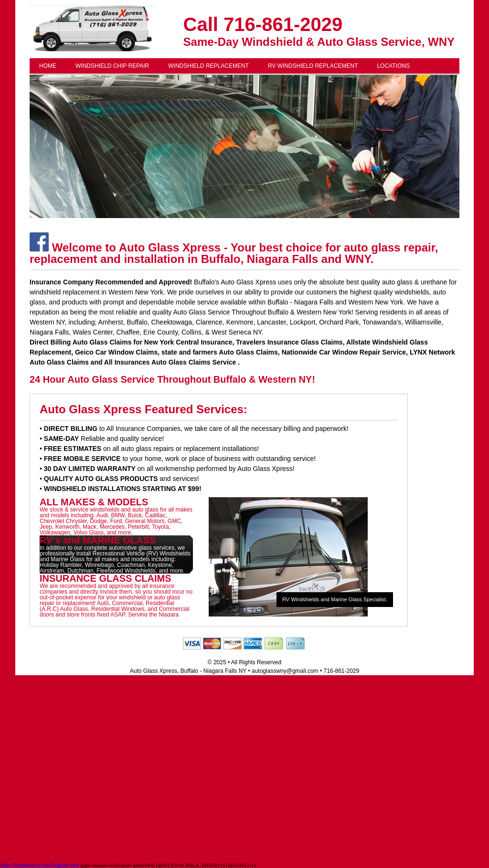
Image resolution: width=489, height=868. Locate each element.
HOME (48, 66)
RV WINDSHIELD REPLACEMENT (313, 66)
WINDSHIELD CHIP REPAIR (112, 66)
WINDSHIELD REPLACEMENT (208, 66)
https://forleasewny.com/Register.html (39, 865)
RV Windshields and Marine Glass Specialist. (335, 599)
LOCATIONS (393, 66)
